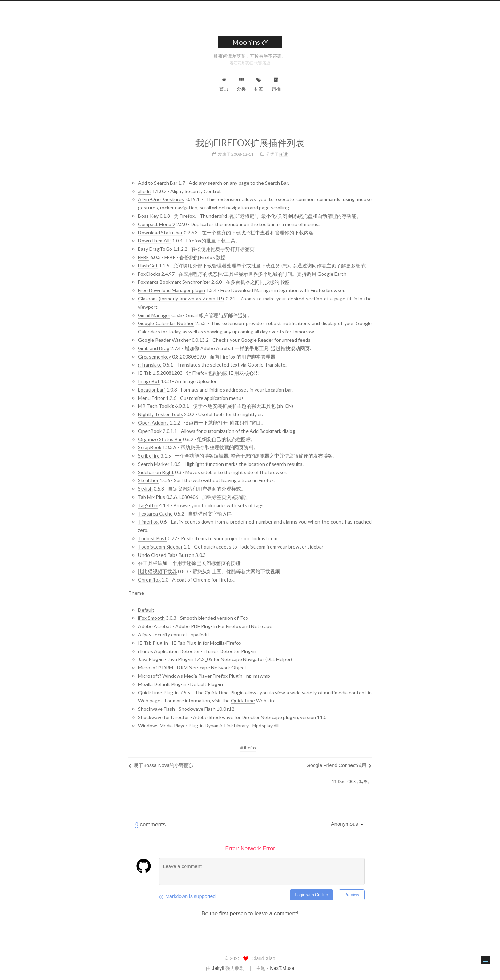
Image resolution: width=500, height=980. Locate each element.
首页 (224, 84)
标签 (259, 84)
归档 (276, 84)
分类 (241, 84)
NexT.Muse (282, 968)
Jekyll (218, 968)
